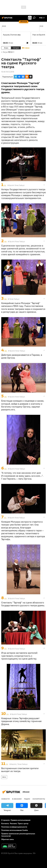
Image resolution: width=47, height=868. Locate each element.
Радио (27, 799)
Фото (4, 777)
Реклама (13, 823)
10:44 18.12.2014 (8, 72)
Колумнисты (39, 799)
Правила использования (20, 820)
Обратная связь (8, 839)
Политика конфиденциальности (14, 827)
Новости (5, 799)
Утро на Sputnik (39, 35)
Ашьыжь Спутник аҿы (12, 35)
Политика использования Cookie (15, 830)
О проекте (5, 820)
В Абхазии (17, 799)
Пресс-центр (23, 823)
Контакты (5, 823)
